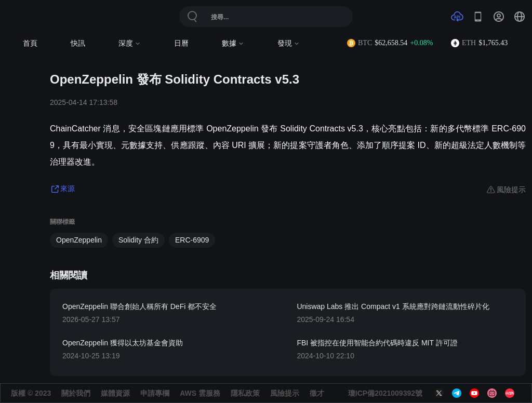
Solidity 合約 (138, 240)
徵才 (317, 393)
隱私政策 (245, 393)
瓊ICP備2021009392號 (385, 393)
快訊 (78, 43)
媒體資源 (115, 393)
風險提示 (285, 393)
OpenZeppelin (79, 240)
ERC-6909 (192, 240)
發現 (289, 43)
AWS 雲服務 (200, 393)
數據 (233, 43)
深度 (130, 43)
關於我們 (76, 393)
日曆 (181, 43)
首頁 (30, 43)
